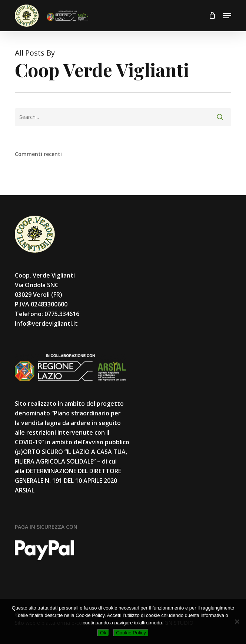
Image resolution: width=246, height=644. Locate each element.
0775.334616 (62, 314)
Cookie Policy (131, 633)
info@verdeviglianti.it (46, 323)
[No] (237, 621)
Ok (103, 633)
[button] (227, 16)
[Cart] (212, 16)
